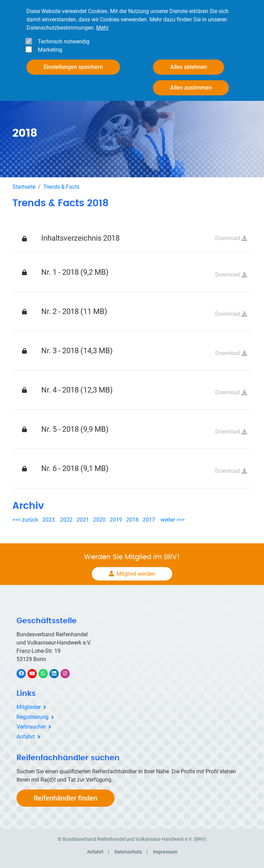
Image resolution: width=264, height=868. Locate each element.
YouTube (36, 673)
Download (228, 238)
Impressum (165, 852)
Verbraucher (31, 727)
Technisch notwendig (64, 41)
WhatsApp (47, 673)
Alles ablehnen (189, 67)
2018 (132, 520)
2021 (83, 520)
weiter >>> (173, 520)
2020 (101, 520)
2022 (66, 520)
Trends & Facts (61, 187)
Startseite (24, 187)
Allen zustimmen (191, 88)
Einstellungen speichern (73, 67)
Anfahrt (26, 737)
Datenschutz (128, 852)
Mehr (102, 28)
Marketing (50, 50)
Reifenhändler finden (65, 798)
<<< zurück (26, 520)
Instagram (69, 673)
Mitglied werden (136, 574)
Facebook (25, 673)
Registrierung (32, 717)
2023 (48, 520)
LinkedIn (58, 673)
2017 (149, 520)
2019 (116, 520)
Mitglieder (29, 707)
